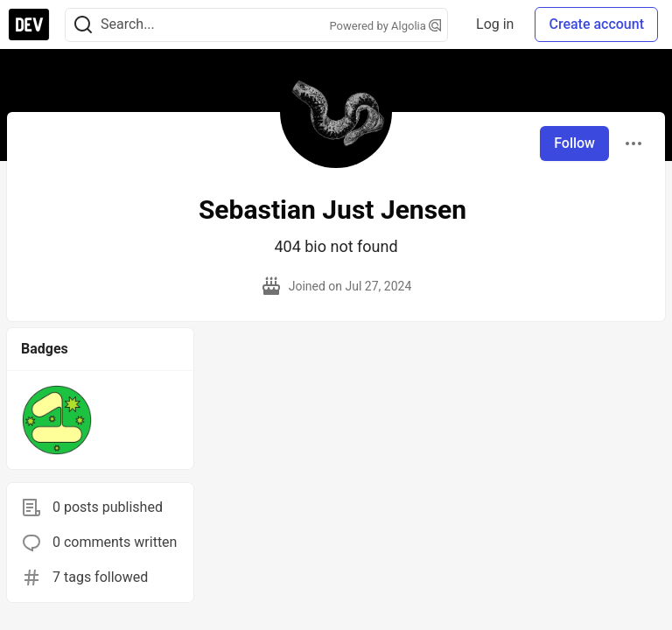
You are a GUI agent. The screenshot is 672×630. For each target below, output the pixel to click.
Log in (495, 24)
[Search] (83, 25)
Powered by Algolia (386, 26)
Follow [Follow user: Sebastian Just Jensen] (574, 143)
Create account (596, 24)
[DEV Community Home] (29, 24)
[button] (57, 420)
